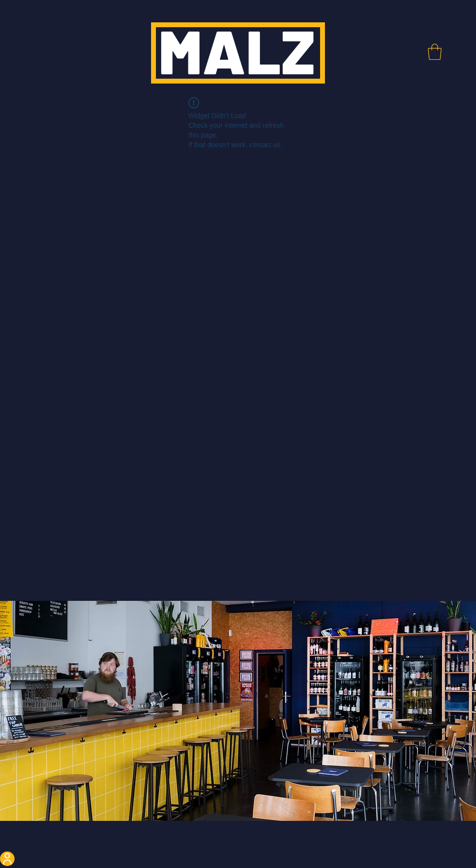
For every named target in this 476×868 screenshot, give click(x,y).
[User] (7, 859)
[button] (435, 52)
